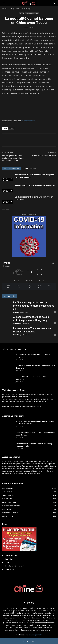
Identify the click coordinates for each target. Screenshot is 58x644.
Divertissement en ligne (24, 9)
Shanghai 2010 (10, 569)
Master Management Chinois (14, 611)
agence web (40, 469)
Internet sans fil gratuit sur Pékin (44, 156)
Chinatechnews (28, 121)
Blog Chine (9, 559)
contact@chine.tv (35, 635)
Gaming (12, 9)
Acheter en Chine (11, 555)
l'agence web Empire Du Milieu (35, 625)
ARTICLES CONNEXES (11, 169)
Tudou (11, 128)
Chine (7, 562)
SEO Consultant (15, 625)
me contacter (47, 471)
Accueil (5, 9)
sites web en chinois (12, 471)
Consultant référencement (14, 566)
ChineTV (16, 312)
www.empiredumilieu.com (31, 406)
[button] (55, 3)
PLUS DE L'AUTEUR (29, 169)
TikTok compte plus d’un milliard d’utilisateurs (35, 186)
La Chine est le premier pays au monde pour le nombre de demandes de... (34, 306)
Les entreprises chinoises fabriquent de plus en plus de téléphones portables (13, 158)
